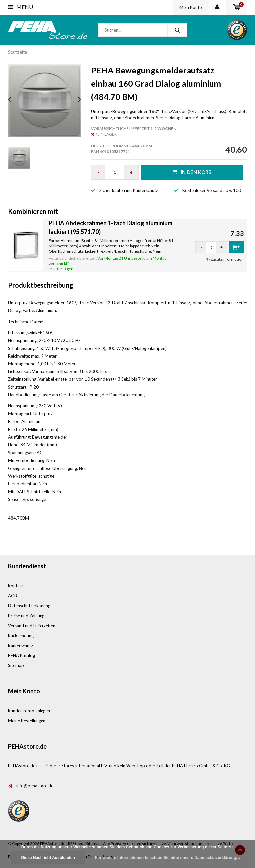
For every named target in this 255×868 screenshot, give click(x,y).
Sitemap (16, 665)
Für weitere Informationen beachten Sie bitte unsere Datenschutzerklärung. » (168, 858)
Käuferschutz (20, 646)
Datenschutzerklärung (29, 606)
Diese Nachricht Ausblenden (48, 858)
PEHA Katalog (21, 655)
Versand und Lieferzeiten (32, 626)
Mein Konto (191, 7)
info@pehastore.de (35, 786)
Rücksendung (21, 636)
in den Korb (192, 172)
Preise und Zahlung (26, 616)
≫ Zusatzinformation (225, 259)
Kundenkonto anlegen (29, 711)
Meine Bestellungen (27, 721)
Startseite (17, 52)
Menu (20, 7)
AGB (12, 596)
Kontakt (16, 586)
